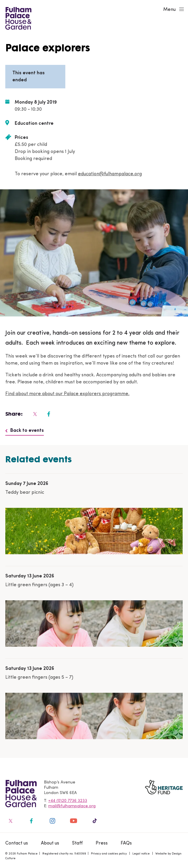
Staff (77, 843)
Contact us (17, 843)
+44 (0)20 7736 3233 (68, 801)
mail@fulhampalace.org (72, 806)
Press (102, 843)
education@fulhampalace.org (110, 174)
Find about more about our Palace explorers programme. (67, 394)
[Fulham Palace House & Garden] (18, 18)
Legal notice (141, 854)
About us (50, 843)
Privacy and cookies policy (109, 854)
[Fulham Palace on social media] (34, 414)
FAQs (126, 843)
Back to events (25, 431)
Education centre (34, 124)
